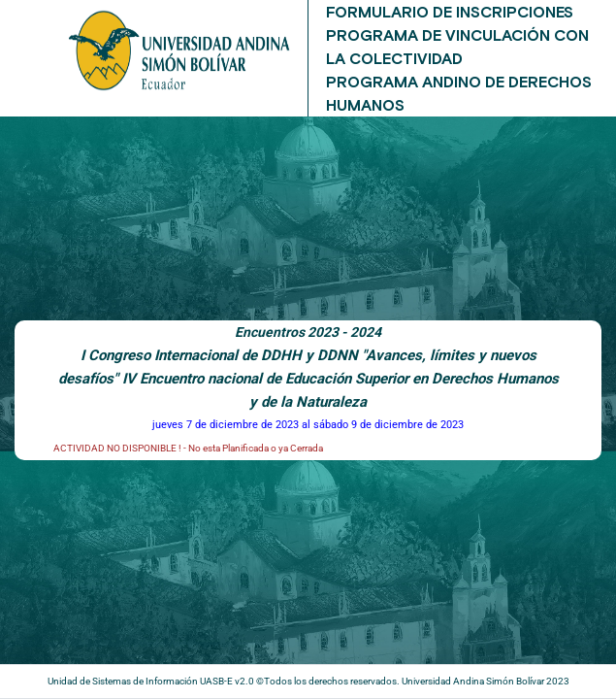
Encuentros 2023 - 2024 (308, 332)
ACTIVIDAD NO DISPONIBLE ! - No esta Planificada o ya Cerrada (188, 448)
